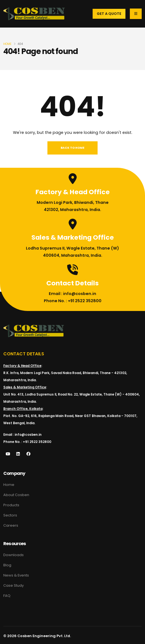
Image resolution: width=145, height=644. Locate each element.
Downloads (14, 555)
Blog (7, 565)
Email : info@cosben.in (72, 294)
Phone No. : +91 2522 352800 (73, 301)
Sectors (10, 515)
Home (7, 44)
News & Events (16, 575)
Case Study (14, 585)
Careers (11, 525)
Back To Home (72, 148)
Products (11, 505)
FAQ (7, 596)
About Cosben (16, 495)
